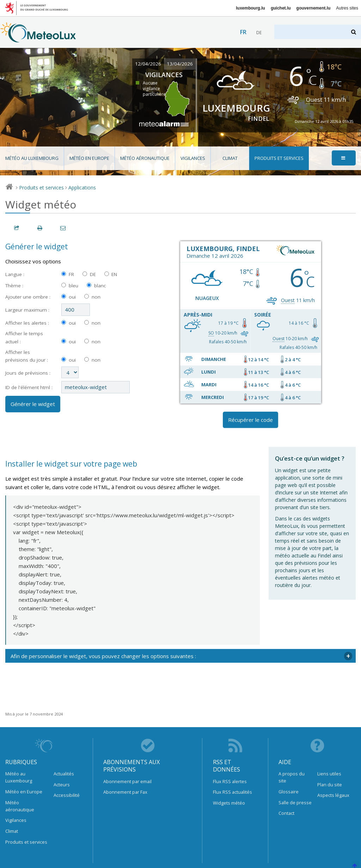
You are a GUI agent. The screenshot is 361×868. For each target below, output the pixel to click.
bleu (74, 286)
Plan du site (330, 785)
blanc (100, 286)
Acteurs (62, 785)
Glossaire (289, 792)
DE (93, 274)
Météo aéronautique (145, 158)
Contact (286, 813)
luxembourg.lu (250, 8)
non (96, 297)
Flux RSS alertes (230, 781)
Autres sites (347, 8)
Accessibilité (67, 795)
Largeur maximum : (27, 310)
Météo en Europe (89, 158)
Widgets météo (229, 803)
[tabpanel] (180, 656)
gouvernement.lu (314, 8)
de (259, 33)
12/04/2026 (148, 64)
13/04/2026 (180, 64)
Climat (230, 158)
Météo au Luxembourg (32, 158)
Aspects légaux (333, 795)
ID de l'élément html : (29, 387)
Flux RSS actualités (232, 792)
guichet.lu (281, 8)
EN (114, 274)
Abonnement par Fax (125, 792)
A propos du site (292, 777)
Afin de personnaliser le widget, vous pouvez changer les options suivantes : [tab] (103, 656)
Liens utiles (329, 774)
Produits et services (279, 158)
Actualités (64, 774)
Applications (82, 188)
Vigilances (193, 158)
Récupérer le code (250, 420)
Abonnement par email (127, 781)
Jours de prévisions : (28, 373)
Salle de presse (295, 803)
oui (72, 297)
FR (71, 274)
